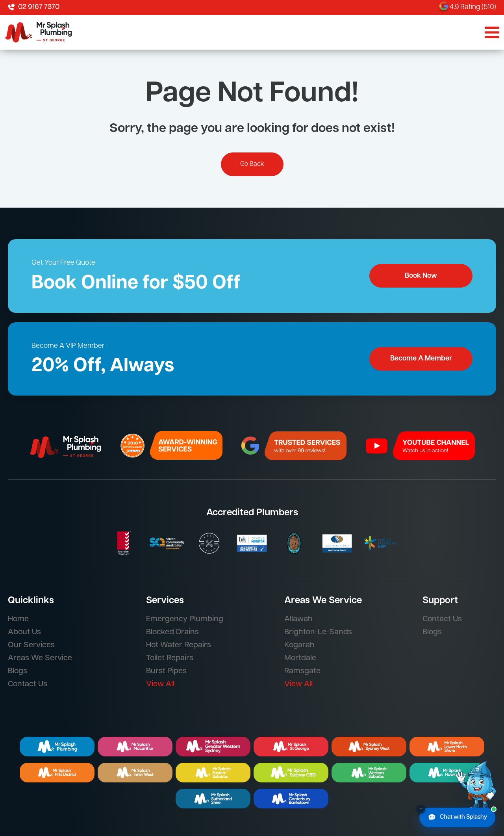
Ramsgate (302, 671)
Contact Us (28, 684)
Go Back (252, 164)
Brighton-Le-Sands (318, 632)
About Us (24, 632)
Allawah (298, 619)
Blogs (18, 671)
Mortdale (300, 658)
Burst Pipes (166, 671)
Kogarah (299, 645)
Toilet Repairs (170, 658)
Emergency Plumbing (185, 619)
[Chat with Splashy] (457, 817)
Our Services (31, 645)
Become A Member (421, 359)
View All (160, 684)
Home (18, 619)
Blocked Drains (172, 632)
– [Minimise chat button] (421, 809)
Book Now (421, 276)
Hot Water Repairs (179, 645)
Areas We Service (40, 658)
